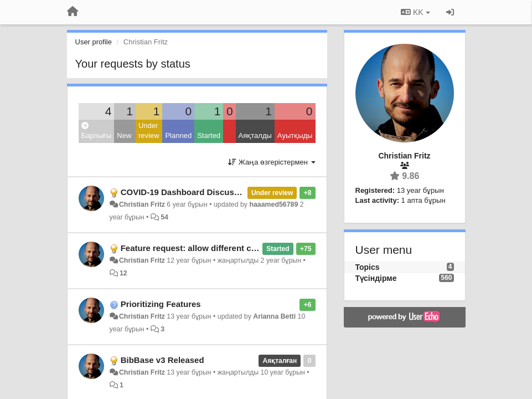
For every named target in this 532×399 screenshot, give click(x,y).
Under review (149, 131)
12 (123, 273)
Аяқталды (255, 135)
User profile (94, 42)
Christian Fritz (142, 204)
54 (164, 217)
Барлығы (97, 131)
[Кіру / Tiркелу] (450, 12)
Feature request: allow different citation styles (211, 248)
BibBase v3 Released (162, 360)
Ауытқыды (295, 135)
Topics (368, 267)
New (124, 135)
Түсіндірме (376, 278)
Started (209, 135)
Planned (178, 135)
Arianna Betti (274, 316)
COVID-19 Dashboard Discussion (186, 192)
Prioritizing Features (161, 304)
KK (415, 12)
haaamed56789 (273, 204)
